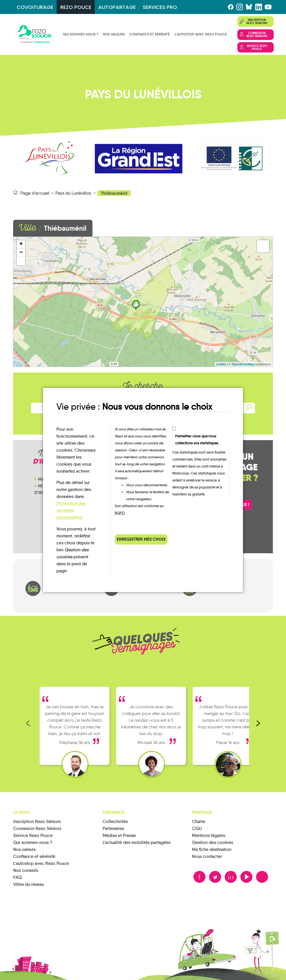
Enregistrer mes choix (141, 539)
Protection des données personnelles (71, 510)
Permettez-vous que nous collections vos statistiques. (197, 440)
